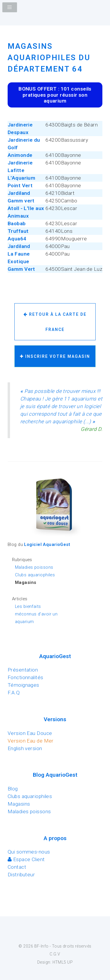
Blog (13, 789)
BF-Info (42, 946)
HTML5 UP (63, 962)
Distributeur (21, 875)
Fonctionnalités (26, 677)
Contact (17, 867)
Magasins (19, 804)
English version (25, 748)
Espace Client (26, 859)
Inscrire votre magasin (55, 356)
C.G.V (55, 954)
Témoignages (23, 685)
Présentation (23, 670)
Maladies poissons (34, 567)
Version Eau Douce (30, 733)
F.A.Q (14, 693)
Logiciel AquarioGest (47, 544)
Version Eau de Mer (31, 741)
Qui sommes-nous (29, 852)
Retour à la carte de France (55, 322)
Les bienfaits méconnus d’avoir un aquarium (36, 614)
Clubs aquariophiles (35, 575)
